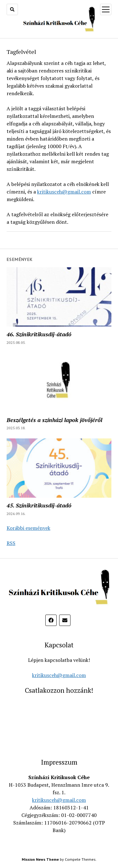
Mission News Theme (40, 859)
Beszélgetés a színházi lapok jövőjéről (54, 420)
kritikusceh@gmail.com (64, 192)
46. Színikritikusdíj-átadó (39, 334)
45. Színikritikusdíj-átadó (39, 505)
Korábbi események (28, 528)
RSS (11, 543)
